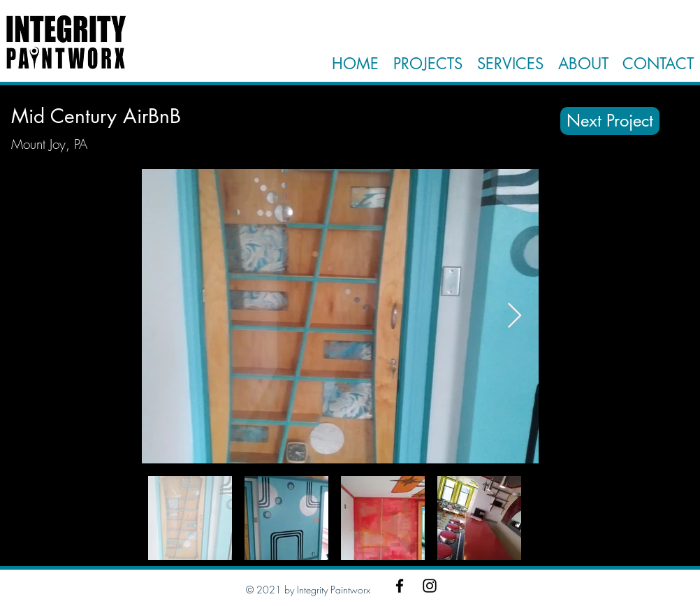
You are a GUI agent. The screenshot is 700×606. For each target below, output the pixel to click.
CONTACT (658, 64)
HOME (355, 64)
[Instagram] (430, 586)
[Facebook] (400, 586)
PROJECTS (428, 64)
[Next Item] (515, 316)
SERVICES (510, 64)
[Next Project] (610, 121)
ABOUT (581, 64)
